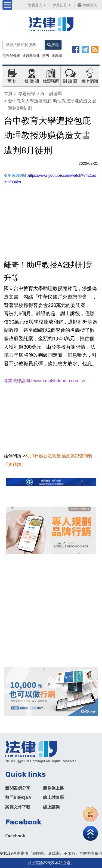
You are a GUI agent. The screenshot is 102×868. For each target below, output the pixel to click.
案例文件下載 (18, 807)
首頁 (8, 94)
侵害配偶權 (11, 56)
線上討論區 (51, 94)
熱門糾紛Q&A (18, 797)
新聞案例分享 (18, 788)
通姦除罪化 (31, 56)
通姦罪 (57, 56)
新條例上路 (53, 788)
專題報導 (27, 94)
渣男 (46, 56)
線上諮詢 (51, 807)
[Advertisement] (51, 610)
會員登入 (38, 5)
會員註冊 (62, 5)
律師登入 (87, 5)
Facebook (15, 836)
